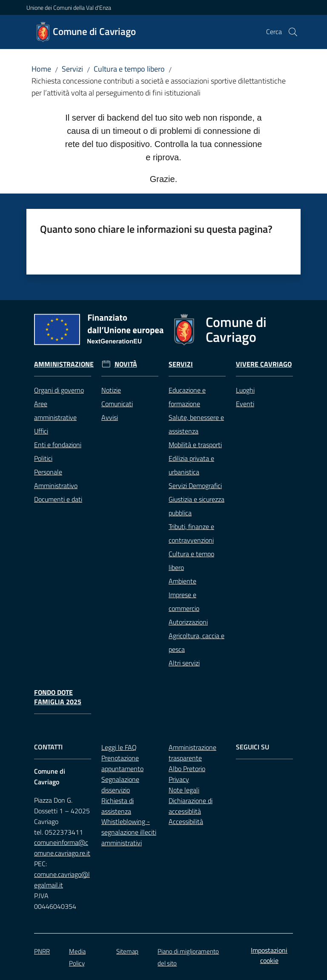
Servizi (72, 69)
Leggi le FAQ (119, 747)
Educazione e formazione (187, 397)
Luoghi (245, 390)
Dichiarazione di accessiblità (191, 806)
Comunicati (117, 404)
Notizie (111, 390)
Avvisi (110, 417)
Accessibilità (186, 821)
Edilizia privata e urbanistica (191, 465)
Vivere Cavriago (264, 364)
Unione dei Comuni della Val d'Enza (69, 7)
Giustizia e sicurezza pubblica (196, 506)
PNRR (42, 951)
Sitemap (127, 951)
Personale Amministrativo (56, 479)
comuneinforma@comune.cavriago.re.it (62, 848)
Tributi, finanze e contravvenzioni (191, 533)
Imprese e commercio (184, 601)
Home (41, 69)
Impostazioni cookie (269, 955)
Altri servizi (184, 663)
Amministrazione (64, 364)
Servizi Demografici (195, 486)
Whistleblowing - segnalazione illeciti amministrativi (129, 832)
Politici (43, 458)
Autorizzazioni (188, 622)
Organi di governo (59, 390)
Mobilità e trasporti (195, 445)
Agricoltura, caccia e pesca (196, 642)
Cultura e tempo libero (129, 69)
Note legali (184, 790)
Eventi (245, 404)
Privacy (179, 779)
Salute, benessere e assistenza (196, 424)
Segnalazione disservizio (120, 785)
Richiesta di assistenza (118, 806)
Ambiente (182, 581)
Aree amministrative (55, 411)
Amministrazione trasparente (192, 753)
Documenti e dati (58, 499)
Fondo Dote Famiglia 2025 (58, 697)
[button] (293, 32)
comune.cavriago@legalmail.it (62, 880)
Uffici (41, 431)
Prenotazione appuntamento (122, 763)
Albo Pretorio (187, 769)
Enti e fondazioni (58, 445)
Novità (126, 364)
